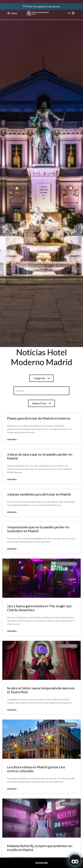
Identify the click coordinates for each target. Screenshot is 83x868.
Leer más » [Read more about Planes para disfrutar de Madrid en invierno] (12, 439)
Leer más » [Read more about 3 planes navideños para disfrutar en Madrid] (12, 512)
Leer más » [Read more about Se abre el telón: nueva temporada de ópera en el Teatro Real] (12, 710)
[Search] (59, 391)
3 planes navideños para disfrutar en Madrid (39, 494)
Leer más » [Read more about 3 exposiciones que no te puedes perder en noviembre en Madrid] (12, 549)
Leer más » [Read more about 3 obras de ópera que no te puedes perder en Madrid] (12, 479)
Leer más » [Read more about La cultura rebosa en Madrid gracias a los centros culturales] (12, 789)
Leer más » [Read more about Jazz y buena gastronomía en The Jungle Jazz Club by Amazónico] (12, 631)
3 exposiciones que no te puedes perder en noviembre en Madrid (38, 529)
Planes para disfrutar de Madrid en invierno (39, 418)
